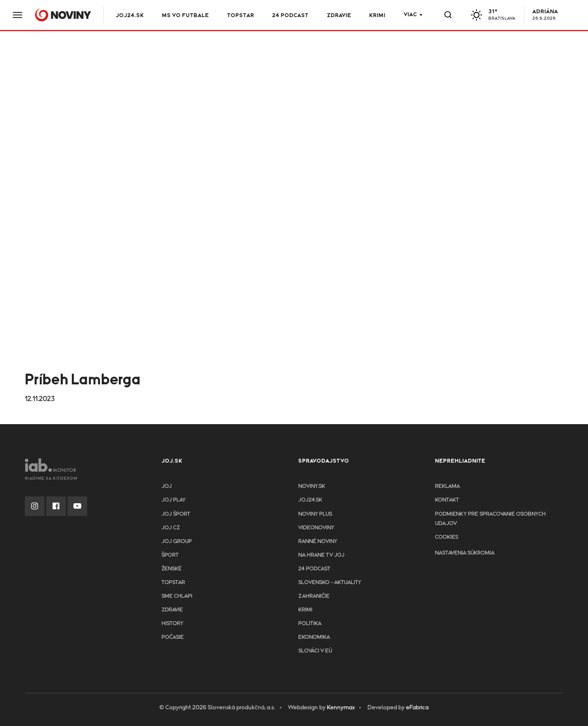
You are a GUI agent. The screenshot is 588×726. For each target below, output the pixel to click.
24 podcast (291, 16)
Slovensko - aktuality (330, 583)
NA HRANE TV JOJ (321, 555)
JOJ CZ (171, 528)
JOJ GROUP (177, 542)
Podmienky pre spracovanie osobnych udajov (490, 519)
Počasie (173, 637)
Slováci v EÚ (315, 651)
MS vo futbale (186, 16)
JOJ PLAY (173, 500)
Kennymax (341, 708)
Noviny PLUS (315, 514)
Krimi (378, 16)
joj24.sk (310, 500)
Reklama (447, 486)
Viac (410, 15)
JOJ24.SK (131, 16)
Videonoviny (316, 528)
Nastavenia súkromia (465, 553)
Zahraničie (314, 596)
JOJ (167, 486)
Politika (310, 624)
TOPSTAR (241, 16)
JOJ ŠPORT (176, 514)
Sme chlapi (177, 596)
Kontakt (447, 500)
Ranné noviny (318, 542)
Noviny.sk (312, 486)
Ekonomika (314, 637)
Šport (170, 555)
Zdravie (340, 16)
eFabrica (417, 708)
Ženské (172, 569)
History (172, 624)
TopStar (173, 583)
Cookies (447, 537)
